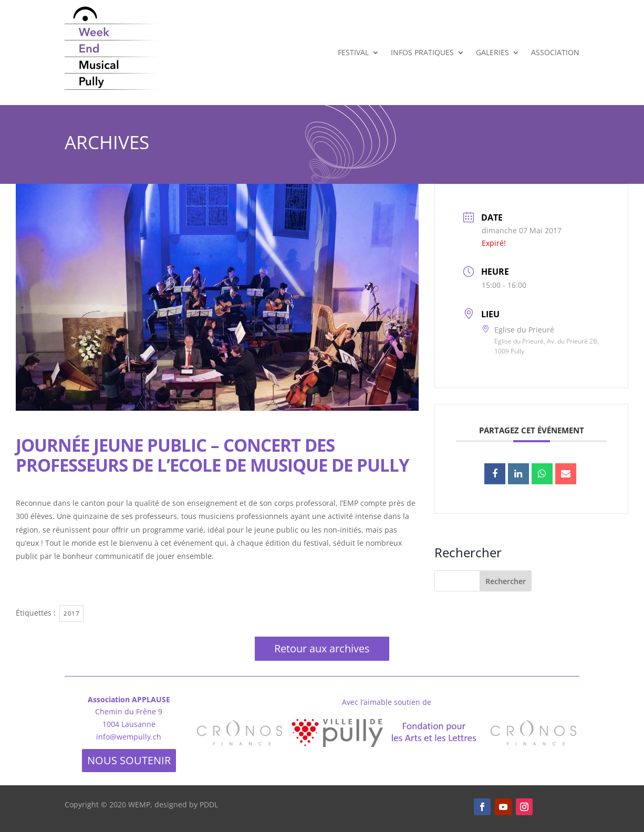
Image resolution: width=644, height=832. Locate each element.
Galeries (492, 52)
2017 (71, 613)
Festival (353, 52)
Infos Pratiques (422, 52)
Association (555, 52)
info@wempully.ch (129, 737)
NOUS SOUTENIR (129, 760)
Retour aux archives (322, 648)
